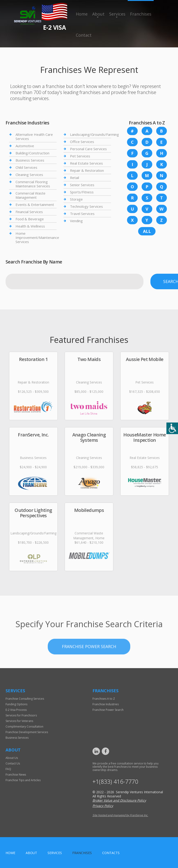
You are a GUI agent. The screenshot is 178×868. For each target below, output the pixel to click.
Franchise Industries (106, 704)
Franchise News (16, 775)
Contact (84, 35)
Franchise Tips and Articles (23, 780)
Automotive (25, 146)
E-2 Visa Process (16, 710)
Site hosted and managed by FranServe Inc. (120, 815)
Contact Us (13, 763)
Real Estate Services (86, 163)
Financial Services (29, 212)
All (147, 231)
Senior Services (82, 185)
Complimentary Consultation (24, 727)
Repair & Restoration (87, 170)
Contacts (111, 853)
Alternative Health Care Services (34, 137)
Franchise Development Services (27, 732)
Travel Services (82, 214)
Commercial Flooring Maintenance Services (33, 184)
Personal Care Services (88, 149)
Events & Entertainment (35, 205)
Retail (75, 178)
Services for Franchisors (21, 715)
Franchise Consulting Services (25, 699)
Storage (76, 199)
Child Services (26, 167)
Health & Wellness (30, 226)
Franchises (141, 14)
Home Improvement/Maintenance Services (37, 237)
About (98, 14)
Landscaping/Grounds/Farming (94, 135)
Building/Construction (32, 153)
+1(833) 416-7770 (115, 782)
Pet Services (80, 156)
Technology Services (86, 206)
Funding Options (16, 704)
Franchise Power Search (89, 660)
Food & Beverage (30, 219)
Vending (76, 221)
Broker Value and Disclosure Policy (119, 800)
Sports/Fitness (82, 192)
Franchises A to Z (104, 699)
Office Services (82, 142)
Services (117, 14)
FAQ (8, 769)
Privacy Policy (103, 806)
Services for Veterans (19, 721)
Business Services (30, 160)
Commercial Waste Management (30, 195)
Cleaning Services (29, 175)
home (10, 853)
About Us (12, 758)
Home (82, 14)
